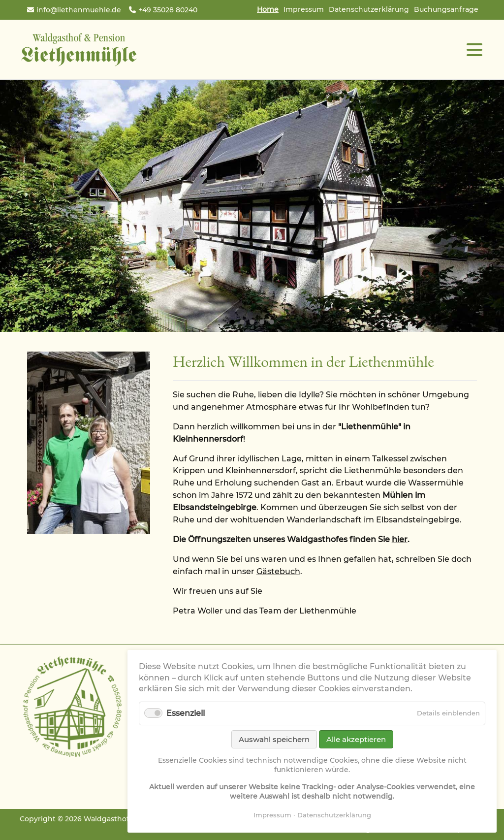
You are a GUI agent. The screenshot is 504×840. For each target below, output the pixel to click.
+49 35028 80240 (168, 10)
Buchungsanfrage (446, 9)
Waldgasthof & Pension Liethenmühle (79, 50)
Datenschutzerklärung (369, 9)
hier (400, 539)
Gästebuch (278, 571)
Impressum (304, 9)
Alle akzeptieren (356, 739)
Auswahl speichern (274, 739)
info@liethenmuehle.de (79, 10)
